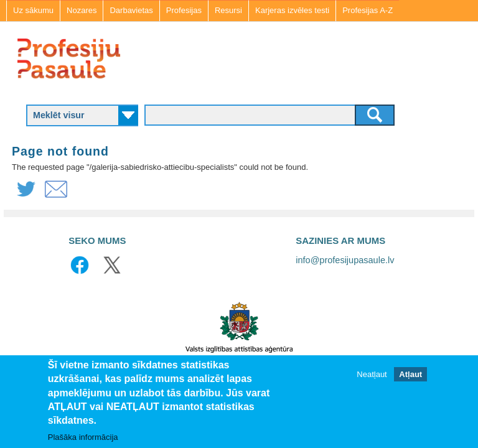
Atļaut (410, 374)
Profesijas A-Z (368, 10)
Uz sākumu (33, 10)
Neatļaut (372, 374)
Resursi (228, 10)
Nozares (82, 10)
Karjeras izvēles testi (292, 10)
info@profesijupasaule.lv (345, 260)
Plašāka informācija (83, 437)
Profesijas (184, 10)
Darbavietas (131, 10)
